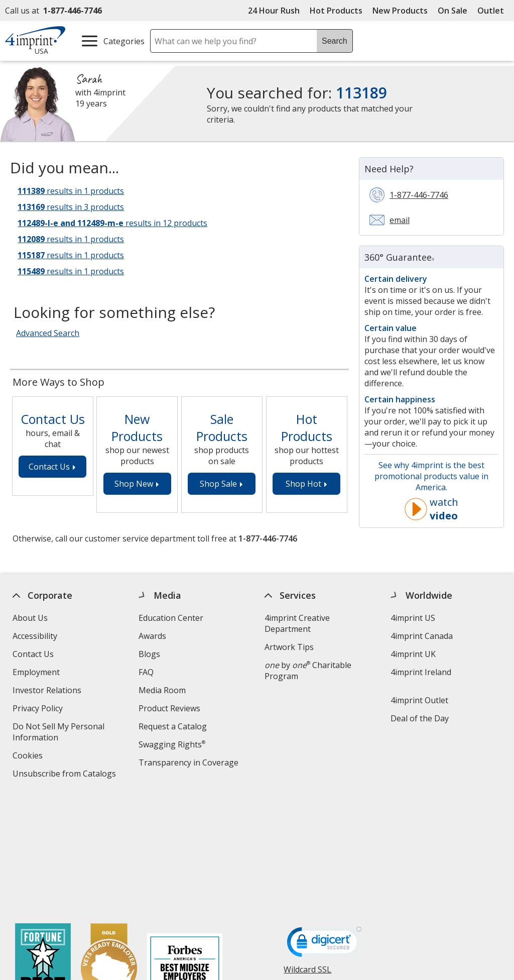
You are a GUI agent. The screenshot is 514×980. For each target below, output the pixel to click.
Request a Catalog (173, 726)
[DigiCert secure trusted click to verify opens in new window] (325, 824)
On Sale (453, 11)
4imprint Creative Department (297, 623)
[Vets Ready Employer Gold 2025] (109, 852)
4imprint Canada (422, 636)
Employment (36, 672)
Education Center (171, 618)
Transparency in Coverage (190, 764)
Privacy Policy (39, 710)
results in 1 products (71, 191)
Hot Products (336, 11)
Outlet (493, 11)
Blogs (149, 654)
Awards (152, 636)
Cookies (29, 757)
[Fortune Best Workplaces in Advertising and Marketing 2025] (43, 852)
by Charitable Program (308, 671)
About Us (30, 618)
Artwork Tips (289, 647)
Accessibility (35, 636)
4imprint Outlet (419, 700)
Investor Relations (48, 691)
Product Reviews (169, 708)
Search (335, 41)
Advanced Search (48, 333)
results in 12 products (112, 223)
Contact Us (33, 654)
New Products (400, 11)
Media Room (162, 690)
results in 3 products (71, 207)
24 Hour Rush (274, 11)
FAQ (146, 672)
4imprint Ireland (421, 672)
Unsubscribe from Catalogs (66, 775)
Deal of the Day (420, 718)
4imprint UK (413, 654)
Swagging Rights (172, 744)
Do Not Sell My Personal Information (58, 733)
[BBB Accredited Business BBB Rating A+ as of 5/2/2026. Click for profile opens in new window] (334, 877)
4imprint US (413, 618)
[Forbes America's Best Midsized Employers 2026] (185, 852)
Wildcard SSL (308, 853)
